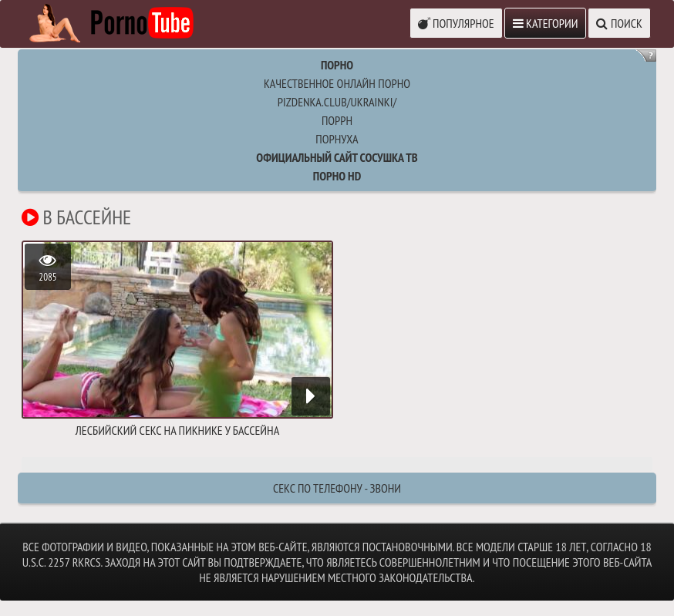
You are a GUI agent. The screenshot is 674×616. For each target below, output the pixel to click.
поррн (337, 120)
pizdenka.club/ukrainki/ (337, 102)
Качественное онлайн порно (337, 83)
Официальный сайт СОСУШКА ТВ (337, 157)
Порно (337, 65)
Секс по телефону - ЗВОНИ (337, 488)
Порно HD (337, 176)
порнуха (337, 139)
